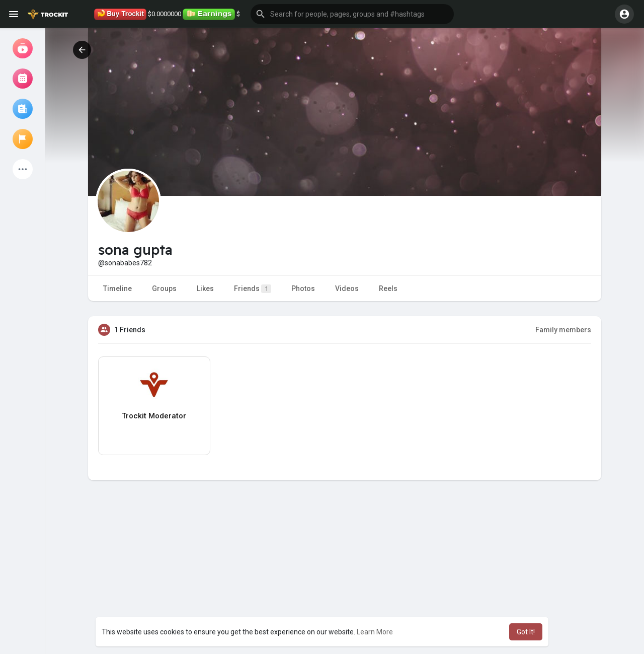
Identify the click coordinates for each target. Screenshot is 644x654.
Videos (347, 288)
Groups (164, 288)
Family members (563, 330)
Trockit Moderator (154, 416)
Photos (303, 288)
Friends (253, 289)
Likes (205, 288)
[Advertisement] (345, 581)
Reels (388, 288)
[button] (352, 14)
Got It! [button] (526, 632)
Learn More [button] (375, 632)
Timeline (117, 288)
